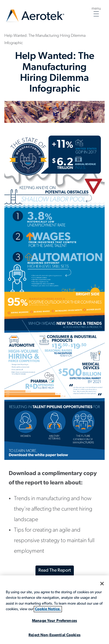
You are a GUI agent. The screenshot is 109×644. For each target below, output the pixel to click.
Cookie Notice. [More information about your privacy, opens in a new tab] (48, 609)
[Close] (102, 584)
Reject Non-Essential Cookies (54, 635)
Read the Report (55, 570)
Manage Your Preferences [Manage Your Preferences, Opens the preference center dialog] (54, 621)
